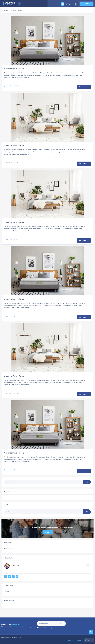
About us (78, 640)
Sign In (69, 4)
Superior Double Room (14, 69)
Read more (84, 87)
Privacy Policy (52, 628)
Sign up (48, 532)
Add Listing (86, 4)
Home (6, 10)
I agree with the (46, 628)
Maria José (15, 565)
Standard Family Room (14, 146)
